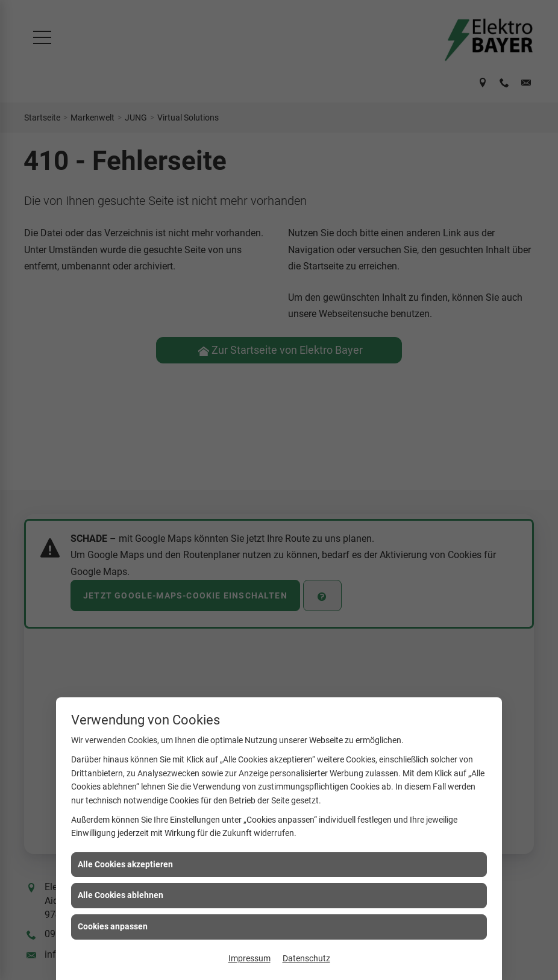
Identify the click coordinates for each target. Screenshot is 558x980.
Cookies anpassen (113, 926)
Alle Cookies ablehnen (121, 895)
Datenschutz (306, 958)
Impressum (249, 958)
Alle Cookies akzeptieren (125, 864)
